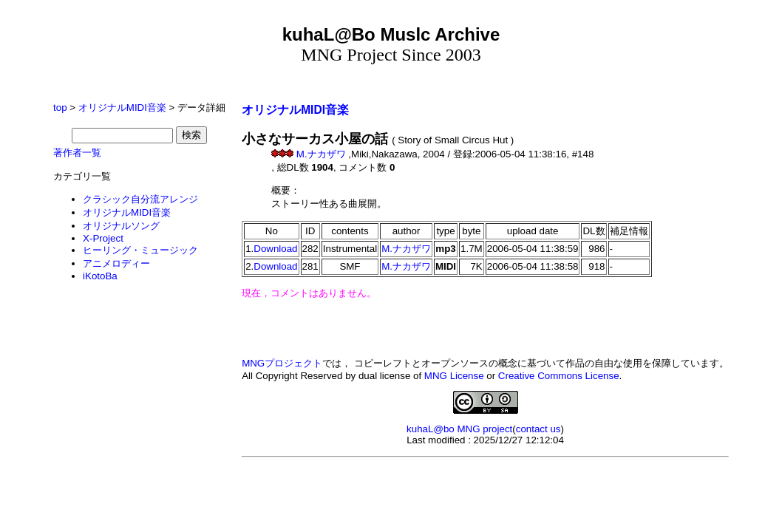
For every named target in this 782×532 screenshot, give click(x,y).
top (60, 108)
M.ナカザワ (321, 154)
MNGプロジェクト (282, 363)
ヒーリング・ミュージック (140, 250)
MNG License (454, 376)
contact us (538, 429)
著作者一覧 (77, 153)
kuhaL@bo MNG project (459, 429)
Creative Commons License (559, 376)
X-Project (103, 238)
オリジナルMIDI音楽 (122, 108)
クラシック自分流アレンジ (140, 199)
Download (275, 249)
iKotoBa (100, 276)
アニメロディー (116, 263)
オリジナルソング (121, 226)
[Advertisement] (486, 473)
